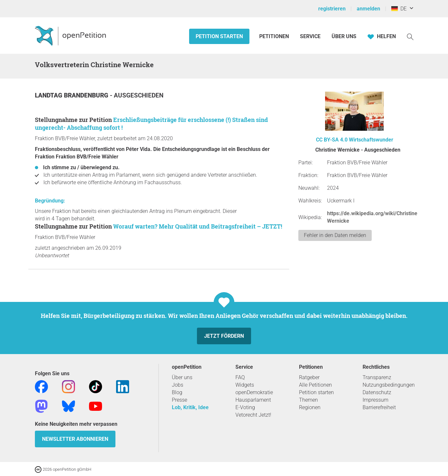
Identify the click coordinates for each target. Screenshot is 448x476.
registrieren (332, 9)
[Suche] (410, 36)
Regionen (310, 407)
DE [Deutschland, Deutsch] (399, 9)
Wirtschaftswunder (371, 140)
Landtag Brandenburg (72, 95)
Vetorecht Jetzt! (253, 415)
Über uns (182, 377)
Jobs (178, 385)
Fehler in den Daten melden (335, 235)
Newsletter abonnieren (75, 439)
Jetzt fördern (224, 336)
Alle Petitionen (315, 385)
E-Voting (245, 407)
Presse (179, 400)
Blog (177, 392)
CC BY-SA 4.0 (332, 140)
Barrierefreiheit (379, 407)
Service (310, 36)
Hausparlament (253, 400)
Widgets (245, 385)
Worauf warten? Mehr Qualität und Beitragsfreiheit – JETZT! (198, 226)
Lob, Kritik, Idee (190, 407)
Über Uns (344, 36)
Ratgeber (309, 377)
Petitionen (275, 36)
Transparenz (377, 377)
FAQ (240, 377)
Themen (308, 400)
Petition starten (219, 36)
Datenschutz (377, 392)
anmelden (368, 9)
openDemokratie (254, 392)
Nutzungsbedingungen (389, 385)
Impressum (375, 400)
